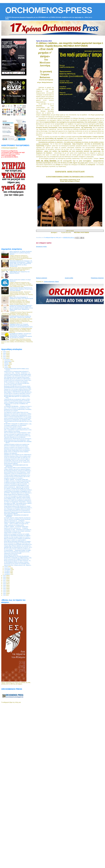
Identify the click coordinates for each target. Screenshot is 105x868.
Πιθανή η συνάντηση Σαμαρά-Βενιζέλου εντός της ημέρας (18, 417)
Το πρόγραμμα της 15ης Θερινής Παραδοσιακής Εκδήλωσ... (18, 490)
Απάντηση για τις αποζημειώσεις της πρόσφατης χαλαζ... (18, 420)
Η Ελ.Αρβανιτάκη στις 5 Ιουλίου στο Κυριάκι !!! (15, 505)
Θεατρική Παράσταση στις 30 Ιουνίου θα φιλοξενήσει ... (17, 556)
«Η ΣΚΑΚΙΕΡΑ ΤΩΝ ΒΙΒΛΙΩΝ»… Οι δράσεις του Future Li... (18, 406)
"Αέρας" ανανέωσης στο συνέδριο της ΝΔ (14, 525)
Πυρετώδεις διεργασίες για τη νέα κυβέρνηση (15, 437)
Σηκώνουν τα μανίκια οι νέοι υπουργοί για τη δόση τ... (17, 447)
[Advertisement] (64, 261)
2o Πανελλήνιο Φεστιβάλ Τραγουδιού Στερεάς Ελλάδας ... (18, 497)
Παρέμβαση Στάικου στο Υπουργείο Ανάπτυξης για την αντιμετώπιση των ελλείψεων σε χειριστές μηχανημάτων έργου (21, 325)
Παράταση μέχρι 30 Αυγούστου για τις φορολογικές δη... (17, 511)
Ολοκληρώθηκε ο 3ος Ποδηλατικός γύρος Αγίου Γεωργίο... (18, 376)
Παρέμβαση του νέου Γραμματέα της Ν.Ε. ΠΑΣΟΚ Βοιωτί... (18, 455)
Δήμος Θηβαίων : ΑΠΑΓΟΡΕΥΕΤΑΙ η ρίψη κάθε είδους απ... (18, 392)
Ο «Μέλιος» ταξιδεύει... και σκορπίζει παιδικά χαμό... (16, 479)
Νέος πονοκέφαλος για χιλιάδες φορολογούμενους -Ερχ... (18, 436)
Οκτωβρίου (7, 571)
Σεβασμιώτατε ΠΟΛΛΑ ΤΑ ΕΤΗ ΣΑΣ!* (13, 553)
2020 (5, 585)
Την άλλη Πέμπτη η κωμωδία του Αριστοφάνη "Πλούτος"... (18, 394)
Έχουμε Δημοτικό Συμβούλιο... (11, 464)
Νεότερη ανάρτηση (42, 278)
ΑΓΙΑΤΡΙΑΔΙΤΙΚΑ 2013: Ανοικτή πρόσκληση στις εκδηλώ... (18, 388)
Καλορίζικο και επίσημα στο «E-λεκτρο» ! (14, 478)
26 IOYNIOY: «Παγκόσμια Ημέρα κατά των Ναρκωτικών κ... (18, 493)
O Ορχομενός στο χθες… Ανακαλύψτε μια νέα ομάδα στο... (18, 530)
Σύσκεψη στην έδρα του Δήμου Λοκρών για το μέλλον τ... (17, 537)
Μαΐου (6, 366)
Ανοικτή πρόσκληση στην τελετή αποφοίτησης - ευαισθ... (17, 472)
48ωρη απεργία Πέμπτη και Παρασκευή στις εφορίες (16, 494)
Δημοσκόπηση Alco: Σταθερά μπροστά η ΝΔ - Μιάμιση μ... (18, 565)
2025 (5, 593)
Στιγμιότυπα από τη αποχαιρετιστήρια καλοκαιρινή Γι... (17, 371)
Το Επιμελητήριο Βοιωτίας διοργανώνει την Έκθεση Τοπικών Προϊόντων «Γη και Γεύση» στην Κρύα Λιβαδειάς (21, 289)
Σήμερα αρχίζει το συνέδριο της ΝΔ (12, 533)
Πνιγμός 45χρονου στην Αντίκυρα (12, 431)
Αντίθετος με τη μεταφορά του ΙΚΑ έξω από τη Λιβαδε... (17, 534)
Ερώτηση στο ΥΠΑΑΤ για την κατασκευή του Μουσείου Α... (18, 500)
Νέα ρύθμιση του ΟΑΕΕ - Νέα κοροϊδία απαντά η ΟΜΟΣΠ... (18, 503)
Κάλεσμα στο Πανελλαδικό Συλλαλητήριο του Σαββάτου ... (18, 535)
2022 (5, 588)
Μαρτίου (7, 363)
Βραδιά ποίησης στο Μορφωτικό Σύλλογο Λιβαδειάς (16, 452)
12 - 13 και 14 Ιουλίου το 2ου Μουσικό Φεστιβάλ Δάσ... (17, 383)
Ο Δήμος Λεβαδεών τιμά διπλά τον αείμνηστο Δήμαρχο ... (18, 469)
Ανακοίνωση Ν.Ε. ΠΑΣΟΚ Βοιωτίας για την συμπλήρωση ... (18, 439)
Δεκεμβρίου (7, 574)
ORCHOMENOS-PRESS (49, 10)
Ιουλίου (6, 567)
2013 (5, 358)
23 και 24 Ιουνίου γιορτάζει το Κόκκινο (13, 385)
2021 (5, 587)
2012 (5, 357)
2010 (5, 353)
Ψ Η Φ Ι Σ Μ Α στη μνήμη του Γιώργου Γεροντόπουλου (17, 496)
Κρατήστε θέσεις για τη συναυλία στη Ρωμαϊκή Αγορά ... (17, 395)
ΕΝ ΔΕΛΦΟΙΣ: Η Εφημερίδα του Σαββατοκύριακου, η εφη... (18, 424)
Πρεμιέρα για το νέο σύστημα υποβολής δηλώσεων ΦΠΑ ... (18, 389)
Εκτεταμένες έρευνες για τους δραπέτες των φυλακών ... (17, 449)
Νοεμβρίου (7, 573)
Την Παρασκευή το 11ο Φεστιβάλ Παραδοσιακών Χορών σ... (18, 508)
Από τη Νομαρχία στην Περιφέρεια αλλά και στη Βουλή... (17, 509)
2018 (5, 582)
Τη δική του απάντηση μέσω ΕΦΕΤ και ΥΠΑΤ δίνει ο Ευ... (18, 458)
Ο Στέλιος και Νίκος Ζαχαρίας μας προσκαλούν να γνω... (17, 475)
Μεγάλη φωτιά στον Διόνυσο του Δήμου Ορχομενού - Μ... (18, 561)
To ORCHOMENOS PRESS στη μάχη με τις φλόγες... (17, 562)
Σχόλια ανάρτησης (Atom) (51, 282)
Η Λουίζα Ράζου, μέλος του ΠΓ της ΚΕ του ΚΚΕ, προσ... (17, 461)
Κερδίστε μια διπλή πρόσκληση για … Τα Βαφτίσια (16, 528)
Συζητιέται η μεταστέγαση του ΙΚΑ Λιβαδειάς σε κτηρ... (17, 485)
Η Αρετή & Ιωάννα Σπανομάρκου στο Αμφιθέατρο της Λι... (18, 491)
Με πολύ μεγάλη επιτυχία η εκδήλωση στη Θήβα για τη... (17, 549)
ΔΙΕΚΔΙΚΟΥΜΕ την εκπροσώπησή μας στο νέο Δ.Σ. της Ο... (18, 547)
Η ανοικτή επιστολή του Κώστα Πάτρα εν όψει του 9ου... (17, 477)
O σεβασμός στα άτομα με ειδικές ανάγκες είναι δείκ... (17, 483)
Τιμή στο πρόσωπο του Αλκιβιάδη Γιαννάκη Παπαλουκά (17, 519)
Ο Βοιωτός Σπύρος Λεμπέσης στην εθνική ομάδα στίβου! (17, 374)
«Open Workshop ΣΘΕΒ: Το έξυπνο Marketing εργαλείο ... (18, 468)
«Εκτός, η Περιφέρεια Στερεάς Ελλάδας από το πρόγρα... (18, 402)
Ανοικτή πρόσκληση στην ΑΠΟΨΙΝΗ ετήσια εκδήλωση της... (18, 544)
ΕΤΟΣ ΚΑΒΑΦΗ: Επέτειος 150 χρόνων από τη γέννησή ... (18, 499)
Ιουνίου (6, 367)
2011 (5, 355)
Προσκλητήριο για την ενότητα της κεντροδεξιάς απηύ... (17, 564)
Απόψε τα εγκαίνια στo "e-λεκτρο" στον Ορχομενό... (16, 382)
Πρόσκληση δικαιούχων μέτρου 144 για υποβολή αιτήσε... (18, 456)
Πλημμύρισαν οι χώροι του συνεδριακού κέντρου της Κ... (17, 474)
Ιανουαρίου (7, 360)
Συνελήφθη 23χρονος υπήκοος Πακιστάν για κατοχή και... (18, 518)
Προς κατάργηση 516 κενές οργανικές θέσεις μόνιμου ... (17, 377)
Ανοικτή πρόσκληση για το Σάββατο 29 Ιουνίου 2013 (16, 559)
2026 (5, 595)
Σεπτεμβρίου (8, 570)
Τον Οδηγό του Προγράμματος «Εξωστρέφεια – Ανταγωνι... (18, 502)
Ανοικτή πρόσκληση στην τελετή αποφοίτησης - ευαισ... (17, 440)
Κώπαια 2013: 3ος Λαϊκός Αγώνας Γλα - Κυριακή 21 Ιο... (17, 462)
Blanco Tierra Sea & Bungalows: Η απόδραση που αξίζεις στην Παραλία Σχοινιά (21, 298)
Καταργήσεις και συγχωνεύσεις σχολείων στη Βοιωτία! (17, 401)
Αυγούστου (7, 568)
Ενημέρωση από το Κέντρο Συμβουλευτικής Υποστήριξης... (18, 409)
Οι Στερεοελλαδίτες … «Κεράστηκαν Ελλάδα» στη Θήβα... (18, 550)
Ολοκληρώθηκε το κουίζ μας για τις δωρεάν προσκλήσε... (18, 531)
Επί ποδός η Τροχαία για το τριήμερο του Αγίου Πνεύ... (17, 428)
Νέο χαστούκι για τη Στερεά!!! (11, 411)
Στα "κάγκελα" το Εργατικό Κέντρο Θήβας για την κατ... (17, 488)
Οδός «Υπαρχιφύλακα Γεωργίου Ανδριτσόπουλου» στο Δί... (18, 430)
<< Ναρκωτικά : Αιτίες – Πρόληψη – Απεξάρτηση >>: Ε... (17, 373)
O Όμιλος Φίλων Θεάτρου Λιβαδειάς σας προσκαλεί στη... (18, 546)
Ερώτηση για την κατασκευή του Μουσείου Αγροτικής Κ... (18, 391)
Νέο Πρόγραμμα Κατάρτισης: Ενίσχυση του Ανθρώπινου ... (18, 471)
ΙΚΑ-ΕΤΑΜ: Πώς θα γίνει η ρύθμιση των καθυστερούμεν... (18, 379)
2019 (5, 584)
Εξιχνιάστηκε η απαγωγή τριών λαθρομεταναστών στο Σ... (18, 415)
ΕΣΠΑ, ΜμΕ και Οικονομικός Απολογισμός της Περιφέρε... (18, 541)
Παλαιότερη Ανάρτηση (97, 278)
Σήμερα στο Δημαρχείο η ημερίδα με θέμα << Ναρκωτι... (17, 522)
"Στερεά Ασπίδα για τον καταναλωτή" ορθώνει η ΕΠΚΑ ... (17, 399)
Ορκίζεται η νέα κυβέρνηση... (11, 453)
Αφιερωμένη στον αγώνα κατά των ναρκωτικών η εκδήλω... (18, 414)
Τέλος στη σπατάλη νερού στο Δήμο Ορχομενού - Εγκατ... (18, 433)
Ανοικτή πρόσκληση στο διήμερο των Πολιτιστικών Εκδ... (17, 543)
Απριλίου (7, 364)
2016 (5, 579)
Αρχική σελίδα (69, 278)
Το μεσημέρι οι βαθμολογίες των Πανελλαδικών (15, 425)
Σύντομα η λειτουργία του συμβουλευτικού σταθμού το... (17, 434)
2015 (5, 577)
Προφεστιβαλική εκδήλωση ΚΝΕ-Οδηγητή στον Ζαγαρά (17, 506)
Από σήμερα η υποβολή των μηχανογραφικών (15, 540)
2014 (5, 576)
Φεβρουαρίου (8, 361)
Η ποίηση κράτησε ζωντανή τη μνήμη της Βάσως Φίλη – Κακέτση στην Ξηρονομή (20, 317)
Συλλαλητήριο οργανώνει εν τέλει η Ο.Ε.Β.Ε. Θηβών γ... (17, 459)
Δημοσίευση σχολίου (41, 247)
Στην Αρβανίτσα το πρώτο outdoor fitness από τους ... (17, 412)
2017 (5, 580)
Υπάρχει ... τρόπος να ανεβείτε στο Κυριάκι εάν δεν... (17, 524)
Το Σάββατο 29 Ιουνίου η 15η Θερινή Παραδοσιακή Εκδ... (18, 481)
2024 (5, 592)
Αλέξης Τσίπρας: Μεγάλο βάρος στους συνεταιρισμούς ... (18, 450)
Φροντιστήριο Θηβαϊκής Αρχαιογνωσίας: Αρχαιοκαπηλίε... (18, 512)
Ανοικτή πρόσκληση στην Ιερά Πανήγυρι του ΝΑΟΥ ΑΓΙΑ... (18, 418)
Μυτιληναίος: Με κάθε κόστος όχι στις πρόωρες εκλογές (17, 386)
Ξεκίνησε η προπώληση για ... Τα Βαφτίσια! (14, 521)
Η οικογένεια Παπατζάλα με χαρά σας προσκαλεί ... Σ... (17, 484)
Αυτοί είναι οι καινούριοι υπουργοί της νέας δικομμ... (16, 446)
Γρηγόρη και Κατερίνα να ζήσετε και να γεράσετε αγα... (17, 444)
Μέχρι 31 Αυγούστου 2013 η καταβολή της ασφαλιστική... (18, 538)
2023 (5, 590)
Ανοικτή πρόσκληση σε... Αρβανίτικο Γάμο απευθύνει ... (17, 487)
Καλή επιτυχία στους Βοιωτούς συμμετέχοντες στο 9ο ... (17, 552)
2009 (5, 352)
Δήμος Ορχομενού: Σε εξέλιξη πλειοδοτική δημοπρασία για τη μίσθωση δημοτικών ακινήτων (21, 253)
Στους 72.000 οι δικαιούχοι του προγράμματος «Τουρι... (17, 408)
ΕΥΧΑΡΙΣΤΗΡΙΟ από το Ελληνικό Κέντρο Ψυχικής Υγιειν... (18, 380)
